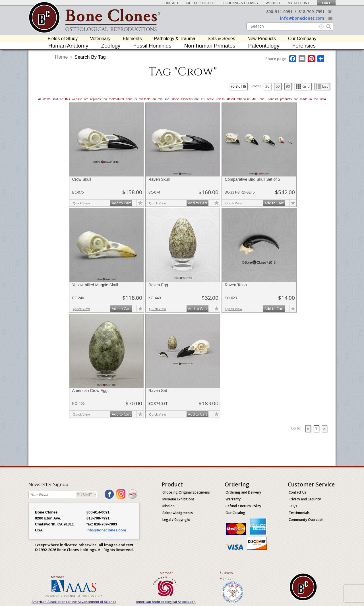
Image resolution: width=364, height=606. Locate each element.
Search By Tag (90, 57)
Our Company (302, 39)
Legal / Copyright (176, 520)
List (322, 86)
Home (61, 57)
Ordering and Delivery (243, 492)
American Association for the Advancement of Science (74, 602)
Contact (170, 3)
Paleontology (264, 46)
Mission (168, 506)
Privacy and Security (305, 499)
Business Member (226, 576)
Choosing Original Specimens (186, 492)
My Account (299, 3)
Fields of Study (63, 39)
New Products (262, 39)
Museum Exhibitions (178, 499)
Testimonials (299, 513)
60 (278, 86)
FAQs (293, 506)
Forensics (304, 46)
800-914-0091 (279, 12)
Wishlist (273, 3)
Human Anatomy (68, 46)
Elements (132, 39)
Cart (326, 3)
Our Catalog (235, 513)
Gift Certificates (201, 3)
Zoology (111, 46)
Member (58, 577)
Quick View (81, 203)
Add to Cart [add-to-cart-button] (121, 203)
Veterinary (100, 39)
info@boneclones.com (302, 18)
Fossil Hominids (152, 46)
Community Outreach (306, 520)
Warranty (233, 499)
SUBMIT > (86, 495)
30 (267, 86)
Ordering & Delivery (241, 3)
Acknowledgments (178, 513)
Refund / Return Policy (243, 506)
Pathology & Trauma (175, 39)
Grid (303, 86)
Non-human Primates (210, 46)
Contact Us (297, 492)
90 (288, 86)
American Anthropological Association (166, 602)
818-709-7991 (311, 12)
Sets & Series (221, 39)
